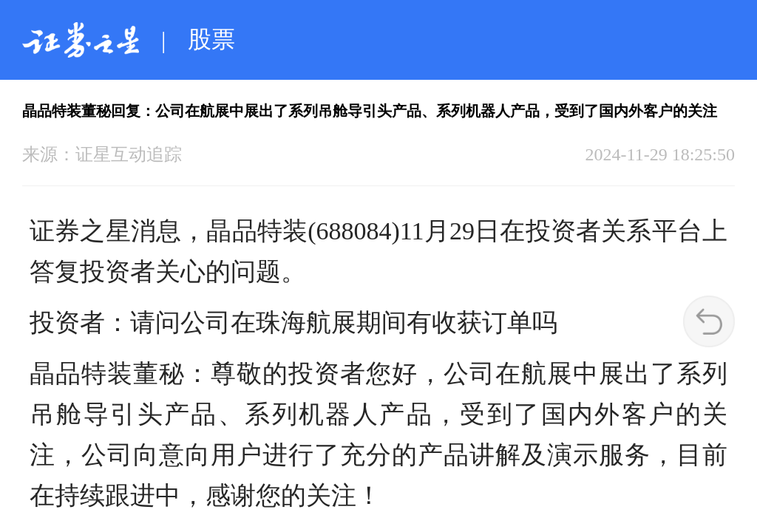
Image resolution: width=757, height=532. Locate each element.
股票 (211, 39)
